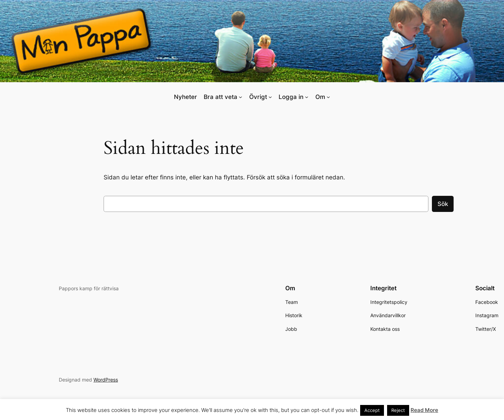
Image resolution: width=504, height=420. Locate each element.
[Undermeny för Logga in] (307, 97)
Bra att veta (220, 97)
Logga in (291, 97)
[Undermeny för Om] (328, 97)
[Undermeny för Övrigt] (270, 97)
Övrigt (258, 97)
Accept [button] (372, 410)
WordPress (106, 380)
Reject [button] (398, 410)
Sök (443, 204)
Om (320, 97)
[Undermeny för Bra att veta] (240, 97)
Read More (424, 410)
